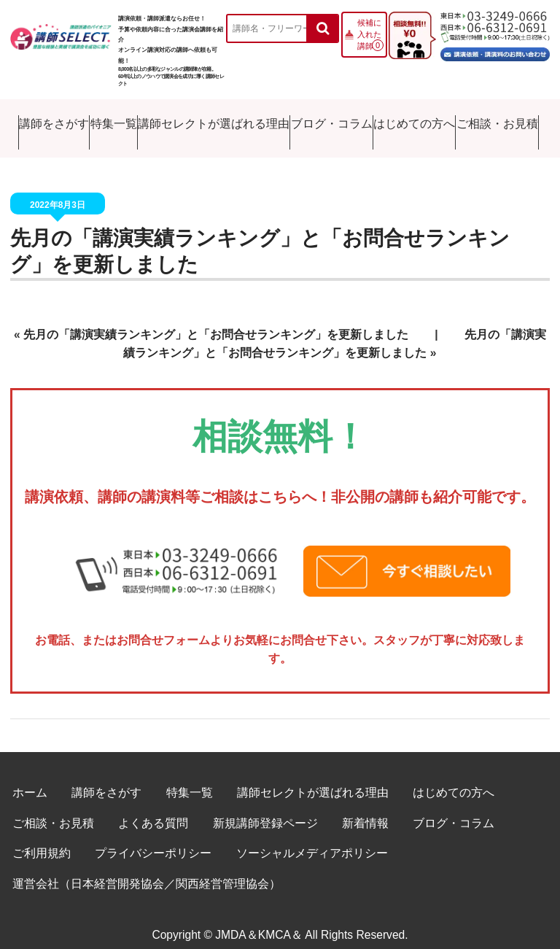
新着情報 (365, 808)
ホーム (30, 778)
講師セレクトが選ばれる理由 (211, 121)
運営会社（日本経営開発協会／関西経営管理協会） (147, 869)
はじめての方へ (416, 121)
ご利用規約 (42, 838)
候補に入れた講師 (369, 34)
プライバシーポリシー (153, 838)
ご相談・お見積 (502, 121)
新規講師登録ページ (265, 808)
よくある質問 (153, 808)
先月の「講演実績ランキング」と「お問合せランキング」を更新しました (216, 320)
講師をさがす (43, 121)
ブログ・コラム (330, 121)
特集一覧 (108, 121)
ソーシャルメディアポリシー (312, 838)
